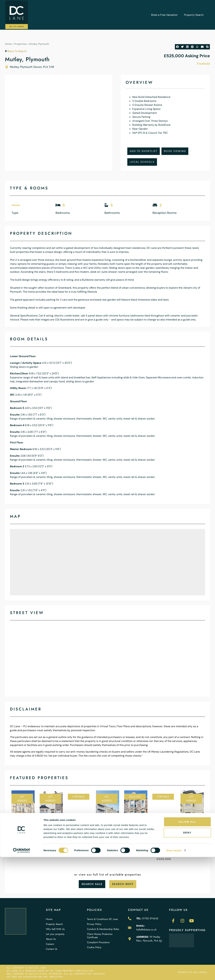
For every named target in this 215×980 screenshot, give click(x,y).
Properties (20, 44)
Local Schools (142, 162)
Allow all (187, 945)
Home (8, 44)
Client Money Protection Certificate (100, 936)
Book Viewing (175, 151)
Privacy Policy (94, 924)
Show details (174, 973)
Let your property (55, 934)
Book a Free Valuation (164, 15)
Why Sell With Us (55, 929)
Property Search (194, 15)
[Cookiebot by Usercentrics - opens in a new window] (21, 974)
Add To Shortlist (144, 151)
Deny (187, 956)
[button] (177, 47)
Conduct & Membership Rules (103, 929)
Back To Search (16, 51)
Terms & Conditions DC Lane (102, 919)
